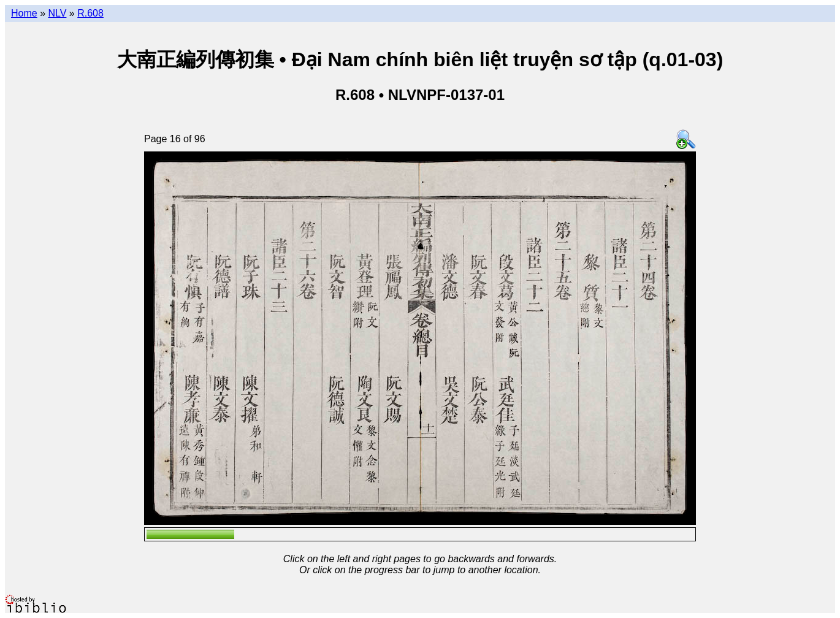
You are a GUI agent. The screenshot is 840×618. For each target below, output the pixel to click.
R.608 (90, 13)
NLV (57, 13)
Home (24, 13)
